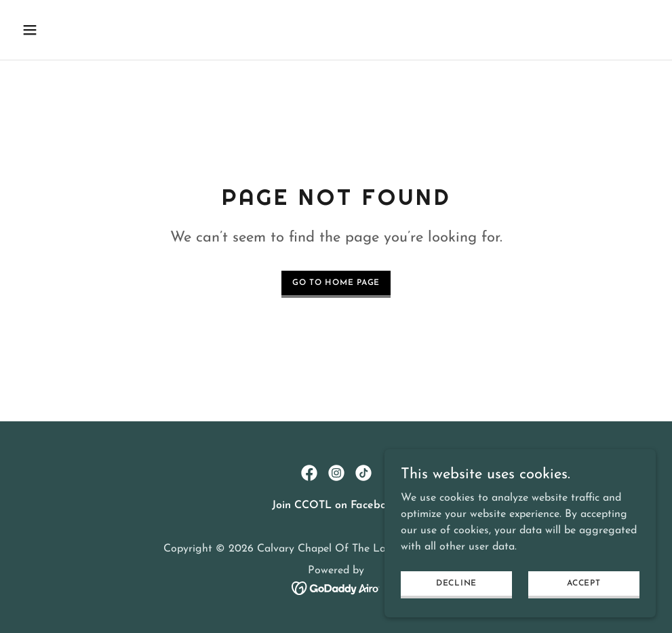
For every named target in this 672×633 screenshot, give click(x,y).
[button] (90, 30)
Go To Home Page (336, 283)
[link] (309, 473)
